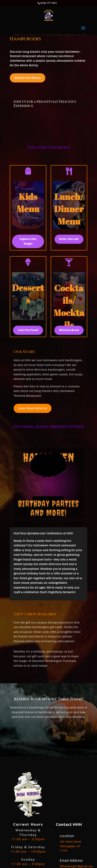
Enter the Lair (69, 239)
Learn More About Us (33, 408)
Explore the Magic (28, 241)
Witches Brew (69, 330)
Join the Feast (28, 330)
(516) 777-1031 (49, 3)
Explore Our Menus (28, 78)
